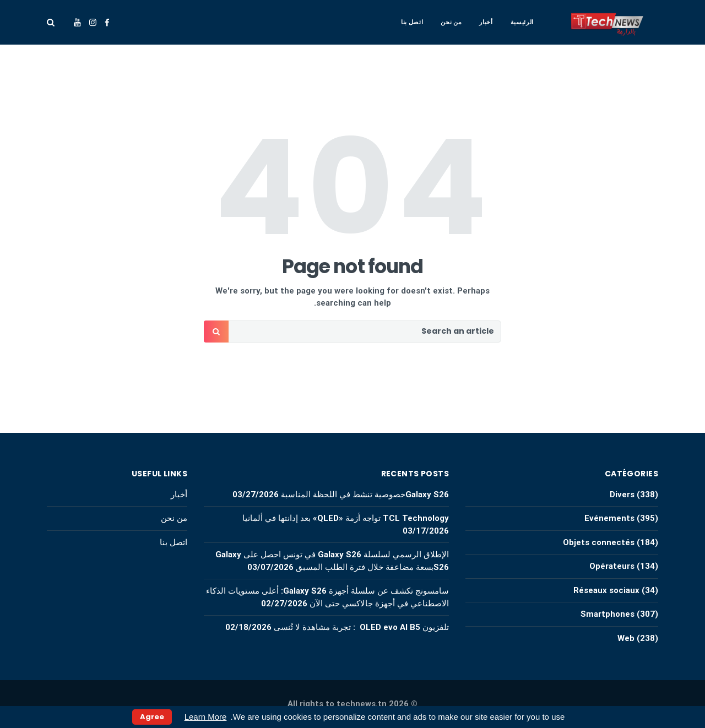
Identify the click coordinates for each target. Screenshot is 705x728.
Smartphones (608, 614)
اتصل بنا (412, 22)
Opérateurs (612, 566)
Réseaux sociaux (606, 590)
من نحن (451, 22)
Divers (622, 495)
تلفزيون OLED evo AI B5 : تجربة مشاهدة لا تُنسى (361, 627)
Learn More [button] (206, 717)
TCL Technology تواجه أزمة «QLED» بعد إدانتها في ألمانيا (345, 518)
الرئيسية (522, 22)
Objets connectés (599, 542)
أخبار (486, 22)
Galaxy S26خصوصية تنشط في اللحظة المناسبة (365, 495)
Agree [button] (152, 717)
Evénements (609, 518)
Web (626, 638)
